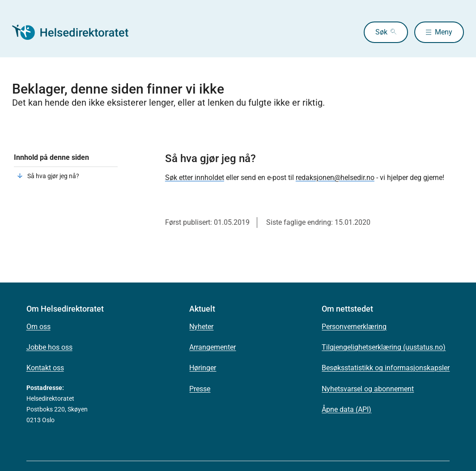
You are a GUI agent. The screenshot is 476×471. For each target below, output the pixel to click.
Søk (381, 32)
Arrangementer (212, 347)
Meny (444, 32)
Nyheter (201, 327)
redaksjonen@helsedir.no (335, 178)
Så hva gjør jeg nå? (53, 176)
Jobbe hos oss (49, 347)
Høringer (203, 368)
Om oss (38, 327)
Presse (200, 389)
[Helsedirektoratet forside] (76, 32)
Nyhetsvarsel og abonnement (368, 389)
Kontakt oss (45, 368)
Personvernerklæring (354, 327)
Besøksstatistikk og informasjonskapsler (386, 368)
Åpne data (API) (346, 409)
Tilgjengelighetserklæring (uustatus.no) (384, 347)
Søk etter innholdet (195, 178)
